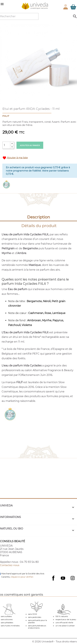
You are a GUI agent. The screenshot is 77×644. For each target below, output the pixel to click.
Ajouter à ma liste (15, 158)
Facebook (53, 581)
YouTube (63, 578)
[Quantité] (6, 145)
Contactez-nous (10, 565)
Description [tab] (38, 217)
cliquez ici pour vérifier (22, 577)
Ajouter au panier (30, 145)
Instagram (73, 578)
